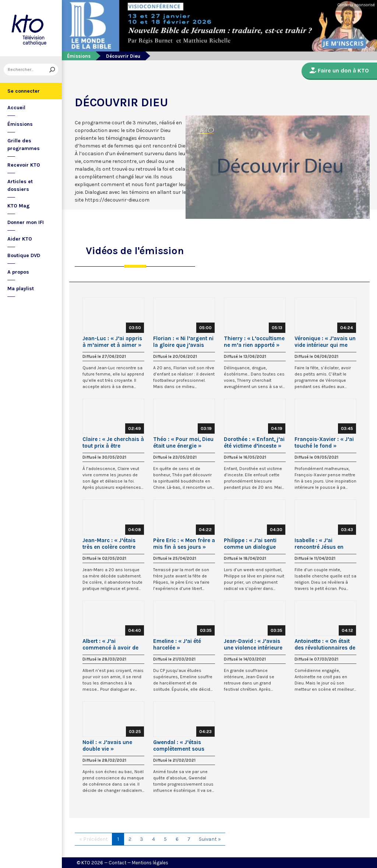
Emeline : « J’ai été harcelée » (177, 644)
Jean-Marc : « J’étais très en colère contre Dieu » (109, 544)
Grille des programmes (24, 145)
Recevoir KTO (24, 165)
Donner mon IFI (26, 222)
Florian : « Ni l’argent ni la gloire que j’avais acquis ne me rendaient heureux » (184, 342)
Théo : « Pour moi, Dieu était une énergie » (183, 442)
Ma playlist (21, 289)
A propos (18, 272)
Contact (117, 863)
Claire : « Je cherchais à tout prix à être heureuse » (113, 442)
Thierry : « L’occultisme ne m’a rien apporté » (254, 342)
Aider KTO (20, 239)
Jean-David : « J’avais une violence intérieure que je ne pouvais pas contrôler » (253, 644)
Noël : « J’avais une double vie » (107, 746)
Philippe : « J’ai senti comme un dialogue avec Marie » (250, 544)
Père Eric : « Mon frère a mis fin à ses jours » (184, 544)
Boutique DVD (24, 255)
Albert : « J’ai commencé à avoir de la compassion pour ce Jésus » (112, 644)
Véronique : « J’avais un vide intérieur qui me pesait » (325, 342)
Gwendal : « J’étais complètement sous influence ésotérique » (182, 746)
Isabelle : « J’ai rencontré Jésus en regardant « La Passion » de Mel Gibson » (325, 544)
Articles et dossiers (20, 185)
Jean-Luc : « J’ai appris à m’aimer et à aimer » (112, 342)
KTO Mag (19, 206)
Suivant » (210, 839)
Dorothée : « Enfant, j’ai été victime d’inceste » (254, 442)
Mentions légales (150, 863)
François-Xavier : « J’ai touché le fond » (324, 442)
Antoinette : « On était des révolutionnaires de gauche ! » (325, 644)
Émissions (20, 124)
